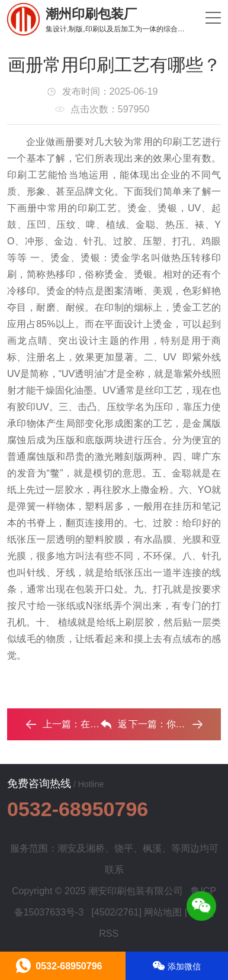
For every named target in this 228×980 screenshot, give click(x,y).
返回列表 (114, 727)
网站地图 (163, 912)
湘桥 (95, 848)
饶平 (124, 848)
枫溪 (152, 848)
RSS (109, 934)
